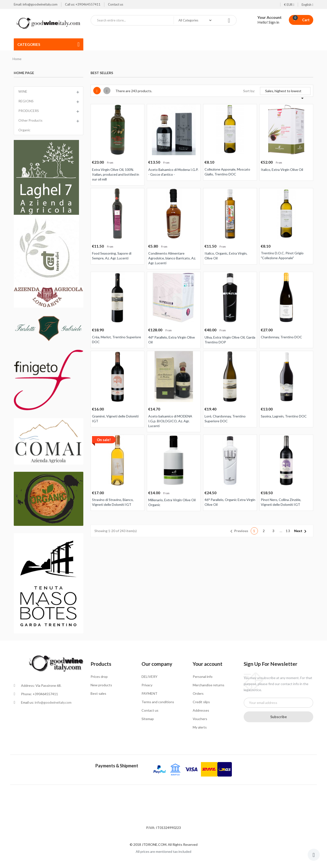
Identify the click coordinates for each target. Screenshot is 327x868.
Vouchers (200, 719)
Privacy (147, 685)
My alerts (200, 727)
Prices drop (99, 677)
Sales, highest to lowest (285, 92)
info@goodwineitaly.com (53, 702)
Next (301, 531)
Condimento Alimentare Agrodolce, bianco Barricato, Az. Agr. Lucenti (172, 258)
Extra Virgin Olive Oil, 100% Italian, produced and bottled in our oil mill (116, 174)
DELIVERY (149, 677)
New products (101, 685)
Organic (24, 130)
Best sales (98, 693)
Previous (238, 531)
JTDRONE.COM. (155, 844)
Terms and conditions (158, 702)
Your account (208, 664)
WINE (23, 91)
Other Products (30, 120)
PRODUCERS (29, 111)
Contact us (116, 4)
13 (288, 531)
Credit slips (201, 702)
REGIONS (26, 101)
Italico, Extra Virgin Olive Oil (282, 170)
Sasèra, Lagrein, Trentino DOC (284, 416)
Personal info (203, 677)
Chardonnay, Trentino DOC (281, 337)
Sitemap (148, 719)
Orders (198, 693)
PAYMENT (149, 693)
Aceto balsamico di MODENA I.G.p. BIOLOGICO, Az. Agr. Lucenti (170, 421)
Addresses (201, 710)
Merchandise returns (209, 685)
